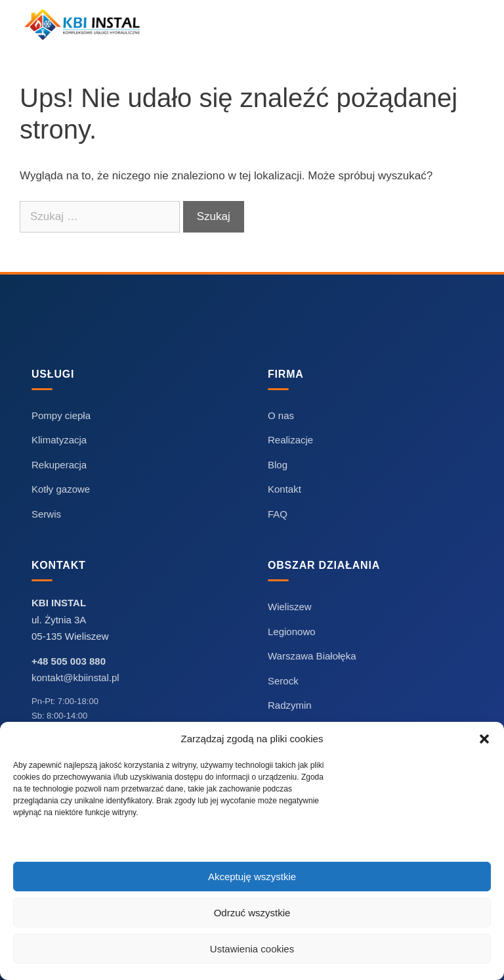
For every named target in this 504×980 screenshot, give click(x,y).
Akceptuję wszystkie (252, 877)
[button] (484, 739)
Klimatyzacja (59, 440)
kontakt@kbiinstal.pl (75, 678)
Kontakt (284, 489)
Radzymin (290, 705)
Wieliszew (290, 607)
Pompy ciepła (61, 415)
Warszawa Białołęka (312, 656)
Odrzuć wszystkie (252, 913)
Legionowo (292, 632)
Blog (278, 465)
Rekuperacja (59, 465)
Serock (283, 681)
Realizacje (290, 440)
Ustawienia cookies (252, 949)
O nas (281, 415)
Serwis (46, 514)
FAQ (278, 514)
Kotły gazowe (61, 489)
